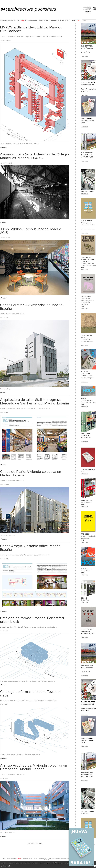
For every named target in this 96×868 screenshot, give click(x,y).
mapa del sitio (48, 860)
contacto (53, 20)
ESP (78, 20)
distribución (43, 858)
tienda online (32, 20)
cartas (36, 858)
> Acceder (89, 13)
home (2, 20)
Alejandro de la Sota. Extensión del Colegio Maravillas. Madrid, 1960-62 (35, 156)
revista (25, 858)
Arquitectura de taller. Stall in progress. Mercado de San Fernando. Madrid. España (34, 402)
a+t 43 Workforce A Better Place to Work (34, 409)
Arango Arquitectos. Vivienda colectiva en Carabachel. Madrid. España (34, 767)
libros (30, 858)
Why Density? (34, 144)
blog (23, 20)
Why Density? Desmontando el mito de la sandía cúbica (40, 36)
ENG (74, 20)
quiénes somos (13, 20)
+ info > (9, 866)
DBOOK (21, 314)
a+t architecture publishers (31, 9)
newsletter (44, 20)
